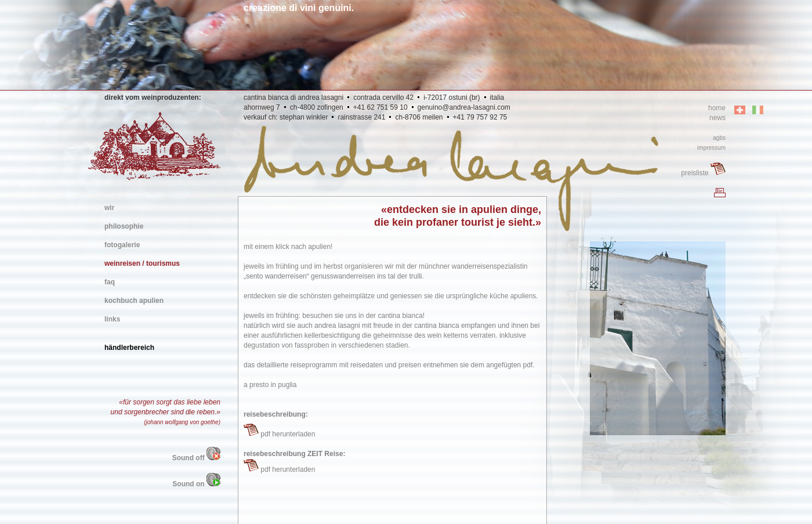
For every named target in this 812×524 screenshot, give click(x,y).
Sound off (196, 458)
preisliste (703, 173)
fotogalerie (122, 245)
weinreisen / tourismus (142, 263)
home (717, 108)
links (112, 319)
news (717, 118)
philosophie (124, 226)
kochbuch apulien (134, 301)
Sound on (196, 484)
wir (109, 208)
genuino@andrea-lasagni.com (464, 107)
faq (110, 282)
